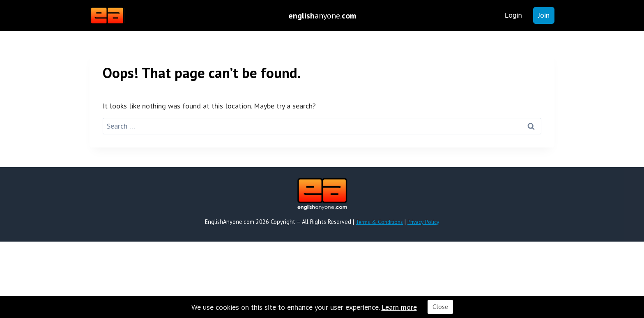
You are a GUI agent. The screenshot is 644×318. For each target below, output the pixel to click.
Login (513, 15)
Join (544, 15)
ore (412, 307)
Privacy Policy (425, 222)
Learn (391, 307)
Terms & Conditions (378, 222)
